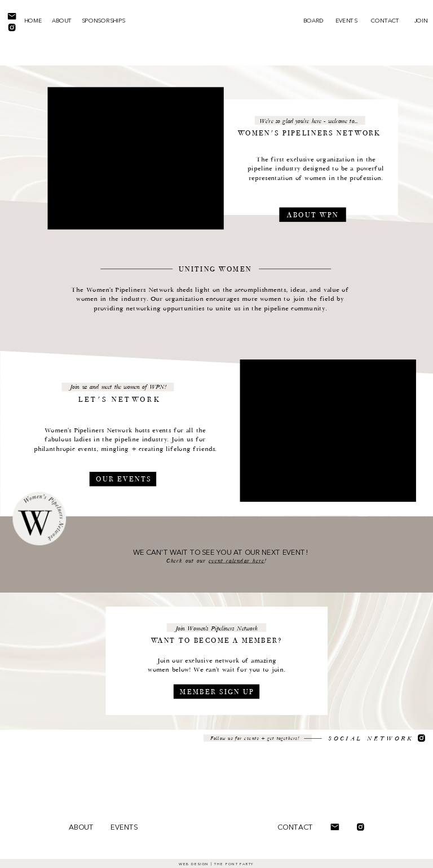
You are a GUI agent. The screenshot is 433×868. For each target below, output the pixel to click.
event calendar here (237, 561)
